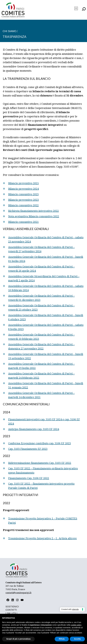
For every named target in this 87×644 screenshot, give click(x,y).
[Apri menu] (76, 8)
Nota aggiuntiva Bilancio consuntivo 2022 (34, 216)
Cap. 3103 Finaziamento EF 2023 (28, 449)
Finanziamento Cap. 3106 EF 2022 (29, 478)
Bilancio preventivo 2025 (23, 183)
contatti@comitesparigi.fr (19, 593)
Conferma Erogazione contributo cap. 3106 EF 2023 (39, 443)
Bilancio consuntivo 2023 (23, 194)
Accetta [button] (77, 639)
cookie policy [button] (76, 625)
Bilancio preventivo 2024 (23, 189)
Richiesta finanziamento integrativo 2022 (33, 211)
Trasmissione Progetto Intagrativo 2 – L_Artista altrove (42, 538)
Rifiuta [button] (62, 639)
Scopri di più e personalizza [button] (18, 639)
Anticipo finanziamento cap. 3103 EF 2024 (34, 429)
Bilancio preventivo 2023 (23, 200)
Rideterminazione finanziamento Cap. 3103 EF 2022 (40, 463)
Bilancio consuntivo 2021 (23, 222)
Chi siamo (9, 31)
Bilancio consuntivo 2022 (23, 205)
